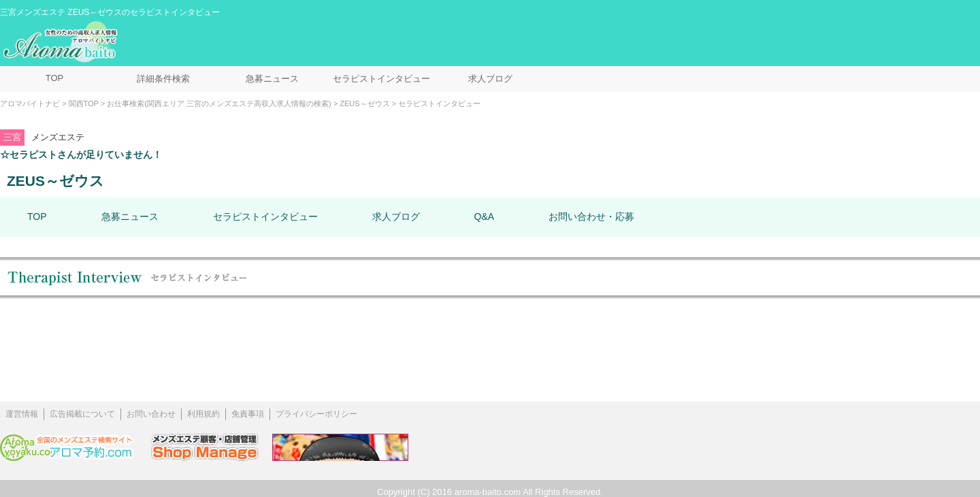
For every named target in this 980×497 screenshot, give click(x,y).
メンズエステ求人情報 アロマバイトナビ (62, 42)
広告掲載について (82, 414)
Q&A (485, 217)
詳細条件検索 (163, 79)
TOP (55, 78)
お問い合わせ (151, 414)
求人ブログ (490, 79)
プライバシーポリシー (316, 414)
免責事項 (248, 414)
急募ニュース (272, 79)
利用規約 (203, 414)
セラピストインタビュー (381, 79)
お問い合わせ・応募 (591, 217)
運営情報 (22, 414)
